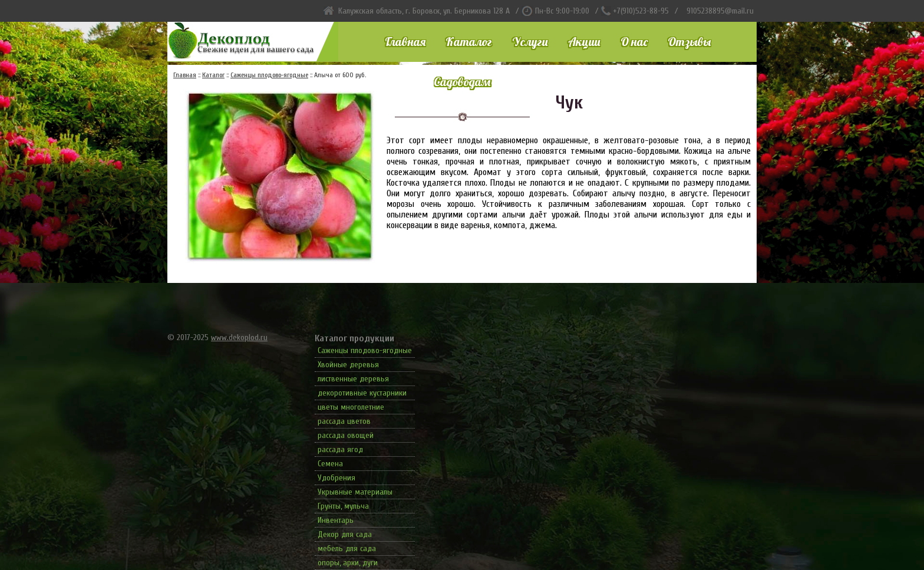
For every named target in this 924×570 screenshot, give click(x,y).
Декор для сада (345, 534)
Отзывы (689, 42)
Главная (405, 42)
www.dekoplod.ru (239, 337)
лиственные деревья (353, 379)
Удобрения (336, 478)
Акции (584, 42)
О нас (634, 42)
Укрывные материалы (355, 492)
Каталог (469, 42)
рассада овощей (346, 435)
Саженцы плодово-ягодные (365, 350)
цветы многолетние (351, 407)
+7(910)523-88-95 (641, 11)
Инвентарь (336, 520)
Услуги (530, 42)
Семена (330, 464)
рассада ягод (340, 449)
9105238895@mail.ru (720, 11)
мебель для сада (347, 548)
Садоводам (462, 82)
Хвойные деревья (348, 365)
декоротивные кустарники (362, 393)
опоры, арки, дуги (348, 563)
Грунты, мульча (343, 506)
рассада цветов (344, 421)
